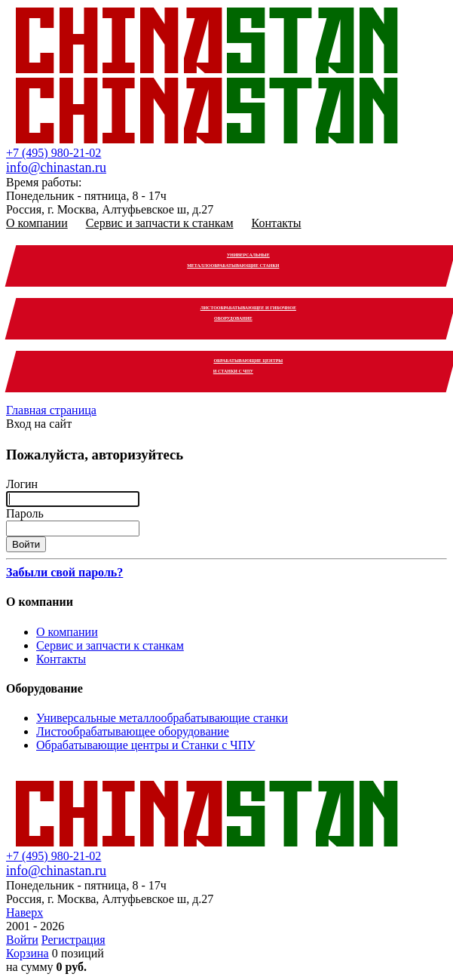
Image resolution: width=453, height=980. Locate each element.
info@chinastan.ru (56, 167)
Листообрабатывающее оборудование (133, 731)
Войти (22, 940)
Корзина (28, 953)
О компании (37, 223)
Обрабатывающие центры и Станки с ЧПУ (146, 745)
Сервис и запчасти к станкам (160, 223)
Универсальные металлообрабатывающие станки (162, 718)
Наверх (24, 912)
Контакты (277, 223)
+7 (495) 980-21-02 (54, 153)
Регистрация (73, 940)
